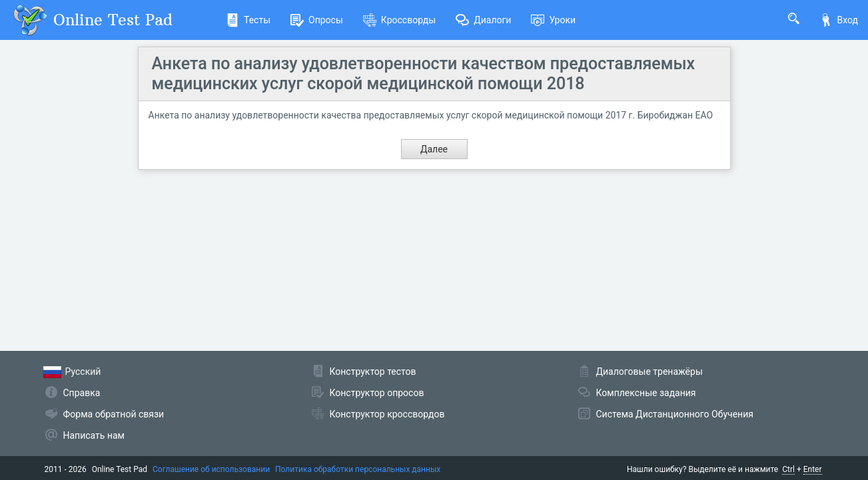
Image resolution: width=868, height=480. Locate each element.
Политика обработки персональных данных (358, 469)
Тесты (248, 20)
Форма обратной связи (114, 414)
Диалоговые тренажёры (650, 371)
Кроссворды (399, 20)
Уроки (553, 20)
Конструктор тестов (373, 371)
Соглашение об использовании (211, 469)
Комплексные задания (646, 393)
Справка (82, 393)
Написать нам (94, 435)
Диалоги (483, 20)
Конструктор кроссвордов (387, 414)
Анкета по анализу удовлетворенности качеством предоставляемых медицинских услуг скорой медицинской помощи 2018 (424, 74)
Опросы (317, 20)
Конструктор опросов (377, 393)
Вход (839, 20)
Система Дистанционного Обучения (675, 414)
